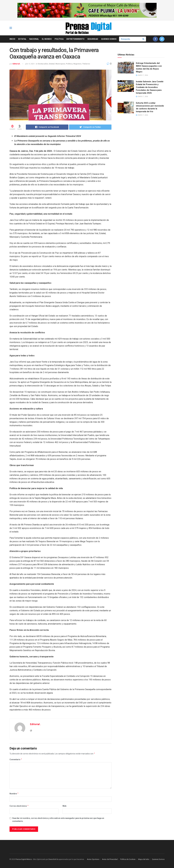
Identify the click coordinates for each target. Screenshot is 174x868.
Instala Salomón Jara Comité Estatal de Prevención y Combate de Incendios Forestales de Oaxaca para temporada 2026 (150, 87)
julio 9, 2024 (30, 64)
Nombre (14, 794)
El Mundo (47, 39)
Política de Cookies (128, 859)
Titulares (86, 64)
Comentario (16, 759)
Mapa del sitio (144, 859)
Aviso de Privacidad (110, 859)
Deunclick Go (53, 859)
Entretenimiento (75, 39)
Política (59, 39)
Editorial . (17, 64)
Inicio (12, 39)
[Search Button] (144, 39)
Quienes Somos (109, 39)
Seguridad (93, 39)
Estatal (22, 39)
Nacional (34, 39)
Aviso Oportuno (93, 859)
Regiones (77, 64)
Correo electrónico (19, 806)
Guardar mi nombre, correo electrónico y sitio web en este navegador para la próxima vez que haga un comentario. (58, 820)
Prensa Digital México (24, 859)
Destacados (43, 64)
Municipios (60, 64)
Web (64, 806)
